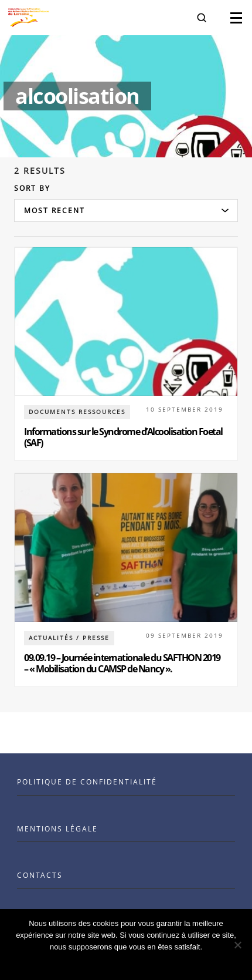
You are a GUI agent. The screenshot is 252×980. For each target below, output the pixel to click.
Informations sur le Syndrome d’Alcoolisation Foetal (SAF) (123, 437)
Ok (126, 962)
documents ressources (77, 412)
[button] (202, 18)
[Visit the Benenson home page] (29, 18)
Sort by (32, 188)
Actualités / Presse (69, 638)
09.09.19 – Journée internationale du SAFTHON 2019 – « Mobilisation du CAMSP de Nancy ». (122, 663)
